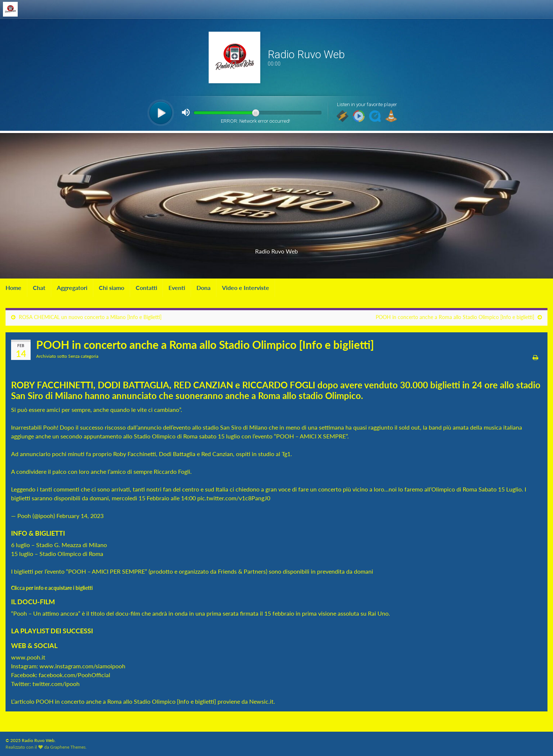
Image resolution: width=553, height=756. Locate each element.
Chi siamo (112, 288)
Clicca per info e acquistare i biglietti (53, 588)
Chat (39, 288)
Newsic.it (261, 701)
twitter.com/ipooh (56, 684)
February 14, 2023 (80, 516)
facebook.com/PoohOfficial (74, 675)
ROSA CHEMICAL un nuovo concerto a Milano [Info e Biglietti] (90, 317)
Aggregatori (72, 288)
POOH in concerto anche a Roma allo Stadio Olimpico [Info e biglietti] (455, 317)
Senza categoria (83, 356)
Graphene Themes (68, 747)
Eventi (177, 288)
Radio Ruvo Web (276, 249)
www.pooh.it (28, 657)
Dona (204, 288)
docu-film (128, 613)
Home (13, 288)
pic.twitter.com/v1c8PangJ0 (234, 498)
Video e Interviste (246, 288)
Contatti (146, 288)
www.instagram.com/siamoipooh (82, 666)
